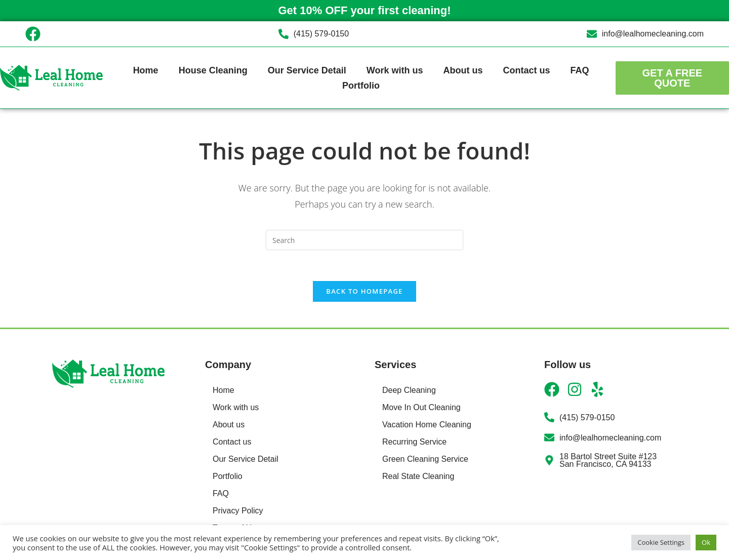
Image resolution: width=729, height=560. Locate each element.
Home (146, 70)
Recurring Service (414, 442)
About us (463, 70)
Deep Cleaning (409, 390)
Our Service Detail (307, 70)
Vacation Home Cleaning (427, 425)
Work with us (395, 70)
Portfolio (361, 86)
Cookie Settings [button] (661, 542)
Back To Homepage (364, 291)
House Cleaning (213, 70)
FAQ (579, 70)
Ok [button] (706, 542)
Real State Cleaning (418, 476)
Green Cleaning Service (425, 459)
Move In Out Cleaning (421, 407)
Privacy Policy (238, 511)
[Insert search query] (364, 240)
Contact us (526, 70)
